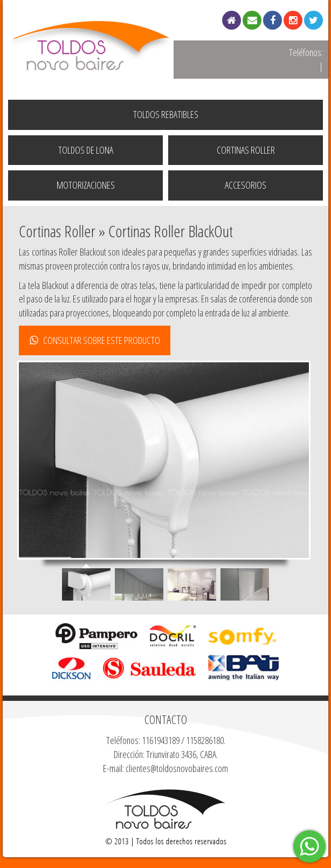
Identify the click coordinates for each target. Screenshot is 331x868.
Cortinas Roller (246, 150)
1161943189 (161, 740)
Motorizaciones (86, 185)
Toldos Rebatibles (166, 114)
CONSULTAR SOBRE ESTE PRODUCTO (95, 340)
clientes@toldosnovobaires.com (177, 768)
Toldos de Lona (86, 150)
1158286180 (205, 740)
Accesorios (246, 185)
